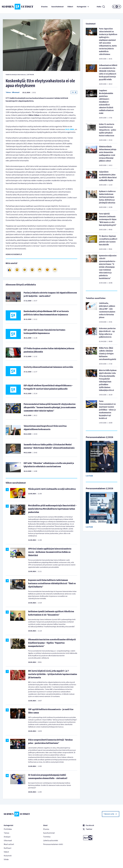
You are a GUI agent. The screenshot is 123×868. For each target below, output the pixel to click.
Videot (70, 7)
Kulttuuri (8, 848)
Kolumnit (8, 856)
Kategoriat (83, 7)
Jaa (74, 92)
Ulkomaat (16, 92)
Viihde (6, 859)
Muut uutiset (9, 844)
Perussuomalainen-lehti (53, 844)
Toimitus (47, 837)
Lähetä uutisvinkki (51, 841)
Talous (8, 92)
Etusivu (44, 7)
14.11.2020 (69, 129)
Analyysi (7, 837)
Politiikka (8, 829)
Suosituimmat (57, 7)
